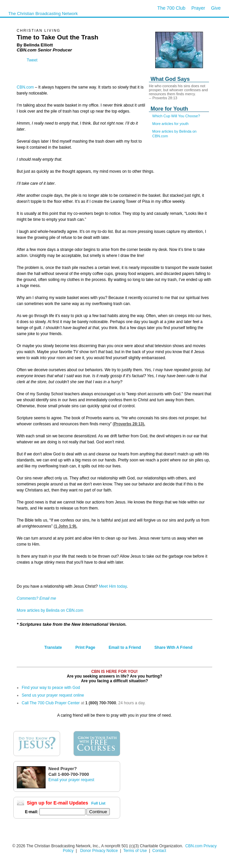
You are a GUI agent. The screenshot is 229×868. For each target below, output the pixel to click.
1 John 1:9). (66, 526)
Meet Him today (113, 586)
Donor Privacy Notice (99, 851)
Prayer (198, 8)
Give (216, 8)
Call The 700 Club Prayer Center (51, 703)
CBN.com (25, 87)
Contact (159, 851)
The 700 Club (171, 8)
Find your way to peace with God (51, 688)
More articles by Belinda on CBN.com (50, 610)
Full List (98, 803)
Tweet (32, 60)
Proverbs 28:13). (129, 424)
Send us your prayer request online (53, 695)
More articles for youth (170, 124)
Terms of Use (136, 851)
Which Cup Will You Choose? (176, 116)
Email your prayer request (71, 780)
